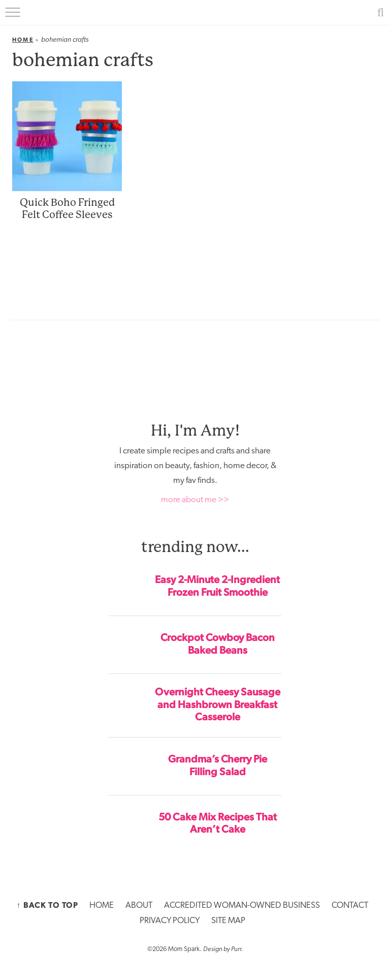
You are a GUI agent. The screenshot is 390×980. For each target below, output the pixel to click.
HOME (102, 906)
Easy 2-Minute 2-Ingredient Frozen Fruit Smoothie (217, 586)
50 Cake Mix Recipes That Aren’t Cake (218, 823)
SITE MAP (228, 921)
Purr (236, 949)
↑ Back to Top (47, 905)
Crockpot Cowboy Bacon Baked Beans (218, 644)
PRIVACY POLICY (170, 921)
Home (23, 40)
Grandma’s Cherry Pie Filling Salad (218, 765)
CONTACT (350, 906)
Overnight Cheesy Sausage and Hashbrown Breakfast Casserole (218, 704)
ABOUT (139, 906)
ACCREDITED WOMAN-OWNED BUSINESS (242, 906)
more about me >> (195, 500)
